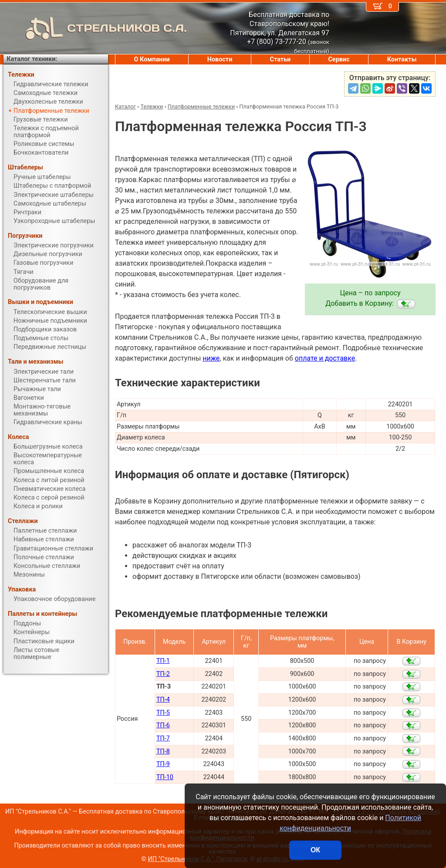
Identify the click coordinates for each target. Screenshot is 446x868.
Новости (220, 59)
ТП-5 (163, 713)
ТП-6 (163, 725)
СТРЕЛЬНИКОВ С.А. (95, 28)
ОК (315, 850)
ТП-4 (163, 700)
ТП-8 (163, 751)
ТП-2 (163, 674)
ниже (211, 358)
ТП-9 (163, 764)
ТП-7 (163, 738)
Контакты (402, 59)
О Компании (152, 59)
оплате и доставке (325, 358)
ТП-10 (165, 777)
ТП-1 (163, 661)
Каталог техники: (32, 59)
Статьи (280, 59)
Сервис (339, 59)
